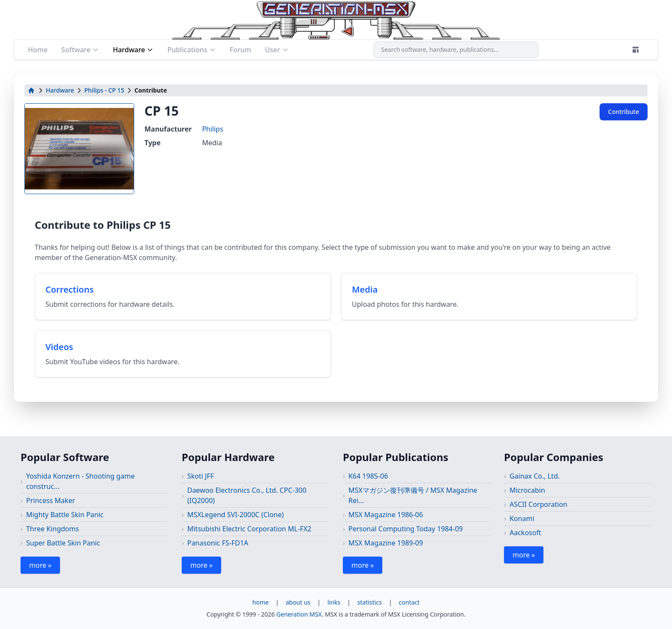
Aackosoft (525, 533)
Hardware (133, 50)
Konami (522, 518)
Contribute (624, 112)
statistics (370, 602)
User (277, 50)
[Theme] (636, 50)
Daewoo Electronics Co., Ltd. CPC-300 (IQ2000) (247, 495)
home (261, 602)
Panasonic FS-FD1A (218, 543)
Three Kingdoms (52, 529)
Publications (191, 50)
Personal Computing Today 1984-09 (406, 529)
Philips (212, 129)
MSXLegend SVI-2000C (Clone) (235, 515)
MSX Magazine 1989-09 (386, 543)
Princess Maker (51, 500)
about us (298, 602)
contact (409, 602)
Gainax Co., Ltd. (535, 476)
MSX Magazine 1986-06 (386, 515)
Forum (240, 50)
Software (80, 50)
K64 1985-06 (368, 476)
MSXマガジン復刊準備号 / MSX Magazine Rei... (413, 495)
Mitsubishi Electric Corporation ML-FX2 (249, 529)
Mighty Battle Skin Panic (65, 515)
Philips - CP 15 (104, 90)
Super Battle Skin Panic (63, 543)
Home (38, 50)
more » (40, 565)
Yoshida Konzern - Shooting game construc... (80, 481)
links (334, 602)
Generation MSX (299, 614)
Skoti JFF (201, 476)
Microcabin (527, 490)
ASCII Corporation (538, 504)
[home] (31, 90)
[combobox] (456, 50)
